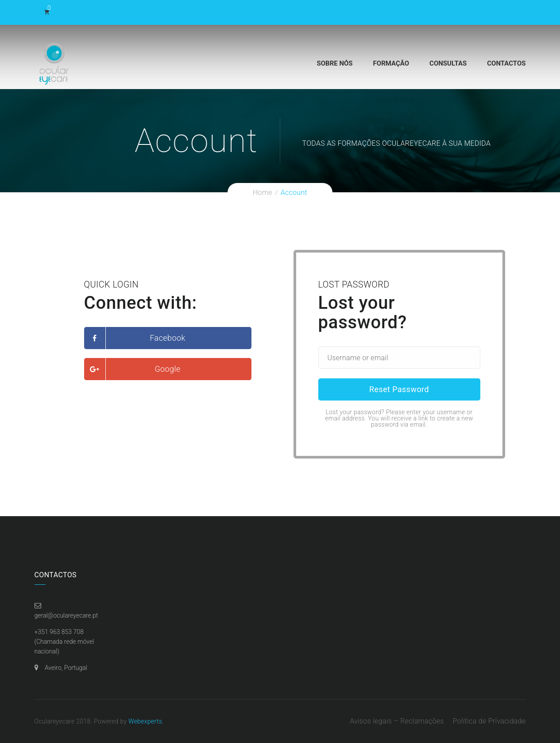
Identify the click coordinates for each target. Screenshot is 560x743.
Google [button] (167, 369)
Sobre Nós (335, 63)
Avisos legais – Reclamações (397, 721)
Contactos (506, 63)
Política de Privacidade (489, 721)
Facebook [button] (167, 338)
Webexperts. (146, 721)
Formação (391, 63)
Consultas (448, 63)
